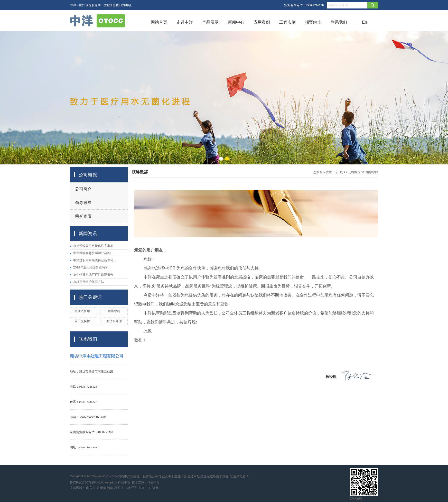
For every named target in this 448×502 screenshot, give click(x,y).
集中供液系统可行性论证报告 (93, 275)
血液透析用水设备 (216, 476)
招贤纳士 (313, 22)
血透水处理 (114, 321)
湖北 (155, 488)
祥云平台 (124, 482)
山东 (89, 488)
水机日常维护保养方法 (89, 282)
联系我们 (339, 22)
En (365, 22)
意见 (212, 304)
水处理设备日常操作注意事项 (93, 246)
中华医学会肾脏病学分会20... (93, 253)
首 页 (339, 172)
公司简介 (83, 189)
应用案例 (262, 22)
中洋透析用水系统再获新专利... (95, 260)
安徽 (142, 488)
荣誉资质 (83, 216)
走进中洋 (185, 22)
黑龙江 (119, 488)
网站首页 (159, 22)
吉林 (127, 488)
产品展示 (210, 22)
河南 (110, 488)
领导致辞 (83, 203)
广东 (148, 488)
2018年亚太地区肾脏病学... (92, 267)
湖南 (103, 488)
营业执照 (356, 499)
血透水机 (114, 311)
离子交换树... (83, 321)
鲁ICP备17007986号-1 (85, 482)
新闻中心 (236, 22)
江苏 (96, 488)
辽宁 (134, 488)
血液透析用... (83, 311)
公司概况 (354, 172)
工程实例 (287, 22)
